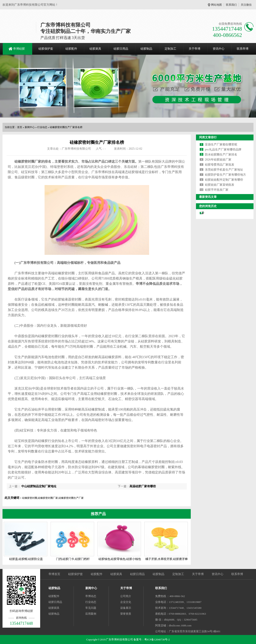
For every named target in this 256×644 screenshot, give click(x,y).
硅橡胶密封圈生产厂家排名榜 (66, 127)
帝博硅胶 (19, 49)
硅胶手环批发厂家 (217, 190)
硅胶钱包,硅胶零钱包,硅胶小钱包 (120, 559)
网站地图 (216, 5)
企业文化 (126, 602)
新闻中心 (30, 127)
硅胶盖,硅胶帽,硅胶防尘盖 (26, 559)
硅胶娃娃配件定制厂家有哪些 (224, 180)
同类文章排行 (208, 137)
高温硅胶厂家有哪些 (143, 486)
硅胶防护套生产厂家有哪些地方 (225, 175)
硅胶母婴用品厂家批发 (220, 165)
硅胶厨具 (95, 49)
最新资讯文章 (208, 197)
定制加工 (170, 49)
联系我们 (231, 5)
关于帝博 (195, 49)
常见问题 (91, 608)
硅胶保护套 (46, 49)
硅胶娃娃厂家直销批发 (220, 185)
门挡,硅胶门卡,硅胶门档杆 (73, 559)
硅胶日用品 (121, 49)
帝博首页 (54, 574)
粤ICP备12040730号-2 (157, 639)
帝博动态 (91, 596)
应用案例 (91, 614)
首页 (20, 127)
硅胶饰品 (54, 614)
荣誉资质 (126, 614)
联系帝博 (243, 49)
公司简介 (126, 596)
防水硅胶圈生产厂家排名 (221, 155)
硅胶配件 (71, 49)
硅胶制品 (146, 49)
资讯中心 (219, 49)
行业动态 (42, 127)
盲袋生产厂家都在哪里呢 (221, 144)
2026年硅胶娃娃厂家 (218, 160)
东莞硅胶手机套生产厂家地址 (224, 170)
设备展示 (126, 608)
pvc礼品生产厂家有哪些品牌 (223, 150)
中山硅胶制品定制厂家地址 (38, 486)
